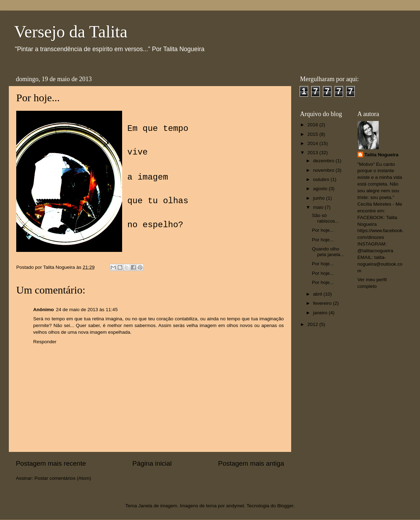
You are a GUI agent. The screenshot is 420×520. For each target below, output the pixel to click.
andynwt (235, 506)
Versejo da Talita (71, 32)
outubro (322, 179)
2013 (313, 153)
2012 (313, 324)
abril (318, 294)
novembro (324, 170)
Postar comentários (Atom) (63, 478)
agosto (321, 189)
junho (320, 198)
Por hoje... (323, 230)
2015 (313, 134)
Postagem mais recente (51, 463)
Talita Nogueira (382, 155)
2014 (313, 143)
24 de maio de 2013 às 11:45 (87, 310)
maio (319, 207)
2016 (313, 125)
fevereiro (323, 303)
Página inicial (152, 463)
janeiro (321, 313)
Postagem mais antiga (251, 463)
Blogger (285, 506)
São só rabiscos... (326, 218)
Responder (45, 342)
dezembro (324, 161)
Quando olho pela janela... (328, 252)
